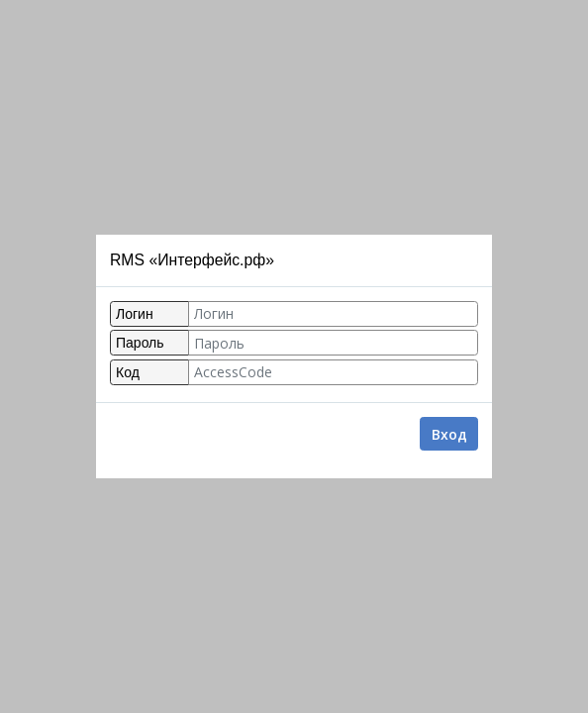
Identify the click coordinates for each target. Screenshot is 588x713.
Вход (449, 434)
